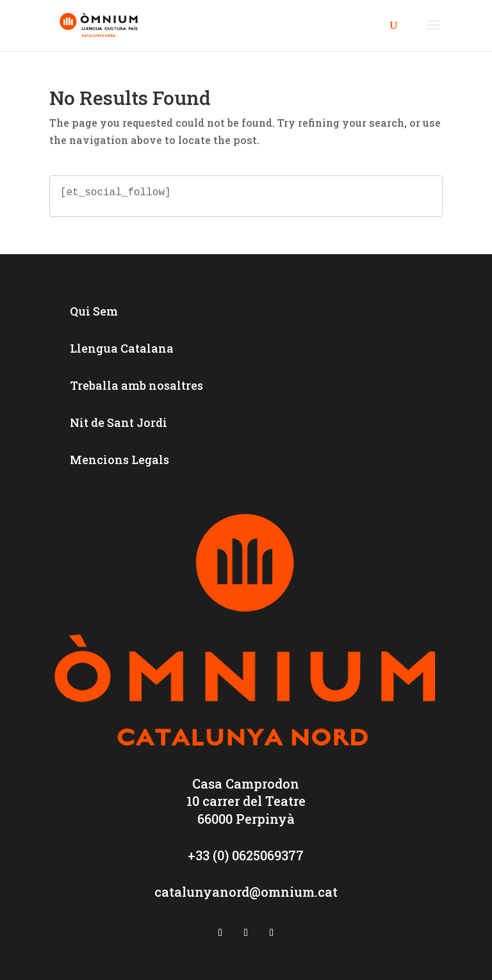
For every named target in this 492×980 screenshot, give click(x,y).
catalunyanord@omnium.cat (246, 892)
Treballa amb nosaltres (136, 385)
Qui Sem (94, 311)
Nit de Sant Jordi (119, 422)
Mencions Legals (119, 460)
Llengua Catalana (122, 348)
